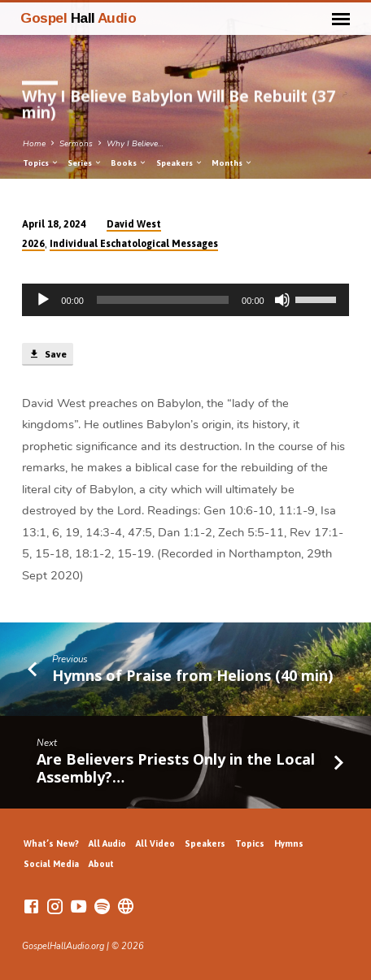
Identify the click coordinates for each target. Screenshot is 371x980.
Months (232, 163)
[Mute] (282, 300)
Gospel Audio (78, 18)
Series (85, 163)
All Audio (107, 843)
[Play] (43, 300)
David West (134, 224)
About (101, 864)
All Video (155, 843)
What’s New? (51, 843)
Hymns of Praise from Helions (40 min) (192, 675)
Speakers (180, 163)
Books (129, 163)
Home (34, 144)
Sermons (76, 144)
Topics (41, 163)
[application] (185, 300)
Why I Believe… (135, 144)
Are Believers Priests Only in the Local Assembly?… (176, 768)
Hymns (289, 843)
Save (47, 354)
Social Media (51, 864)
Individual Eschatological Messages (134, 244)
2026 (33, 244)
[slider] (163, 300)
